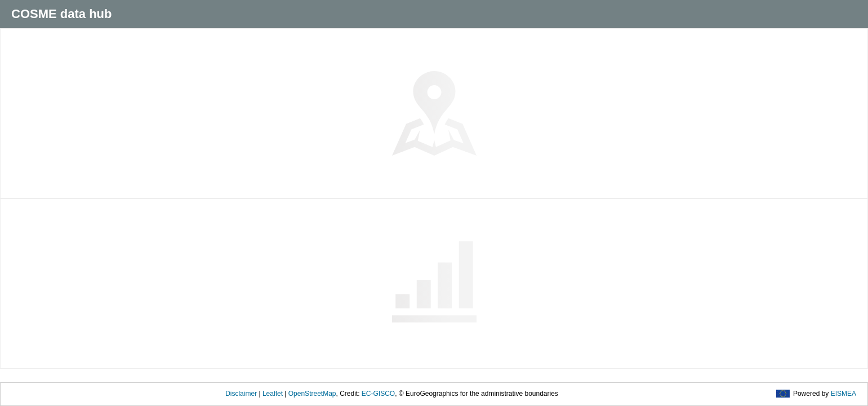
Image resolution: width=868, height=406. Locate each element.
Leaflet (273, 394)
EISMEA (843, 394)
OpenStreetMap (312, 394)
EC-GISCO (378, 394)
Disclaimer (241, 394)
